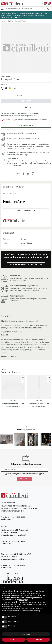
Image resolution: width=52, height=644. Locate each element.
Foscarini (13, 400)
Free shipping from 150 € (11, 332)
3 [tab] (24, 412)
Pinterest (33, 174)
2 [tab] (22, 412)
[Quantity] (30, 95)
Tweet (28, 174)
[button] (49, 587)
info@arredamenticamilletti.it (12, 511)
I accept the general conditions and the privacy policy (26, 474)
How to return (8, 357)
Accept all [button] (38, 639)
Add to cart (26, 101)
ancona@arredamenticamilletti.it (14, 535)
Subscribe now (16, 165)
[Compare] (29, 107)
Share (24, 174)
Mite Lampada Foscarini (39, 403)
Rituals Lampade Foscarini (13, 403)
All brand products (26, 210)
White (14, 88)
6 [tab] (30, 412)
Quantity (19, 95)
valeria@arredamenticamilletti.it (13, 559)
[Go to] (13, 387)
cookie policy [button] (24, 600)
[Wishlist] (23, 381)
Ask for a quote (26, 125)
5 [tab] (28, 412)
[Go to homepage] (12, 4)
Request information (13, 406)
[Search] (26, 9)
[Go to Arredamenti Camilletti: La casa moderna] (12, 578)
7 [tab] (32, 412)
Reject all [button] (14, 639)
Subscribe (25, 479)
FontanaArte (7, 76)
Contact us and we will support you (26, 264)
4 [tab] (26, 412)
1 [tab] (20, 412)
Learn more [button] (26, 634)
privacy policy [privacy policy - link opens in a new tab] (17, 593)
